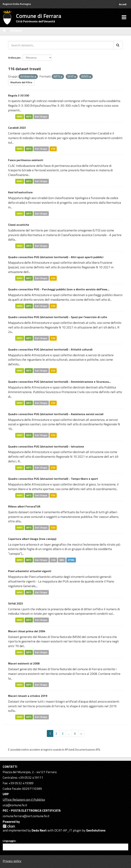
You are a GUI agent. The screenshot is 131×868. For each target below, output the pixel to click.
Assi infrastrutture (20, 192)
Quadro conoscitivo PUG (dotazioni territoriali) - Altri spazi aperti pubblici (56, 257)
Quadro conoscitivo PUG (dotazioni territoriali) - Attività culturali (50, 349)
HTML (71, 560)
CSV (53, 149)
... (69, 733)
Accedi (123, 4)
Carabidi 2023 (17, 128)
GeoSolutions (96, 830)
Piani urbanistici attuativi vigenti (30, 571)
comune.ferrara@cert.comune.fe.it (26, 816)
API (66, 750)
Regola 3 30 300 (19, 95)
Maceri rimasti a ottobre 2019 (28, 696)
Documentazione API (87, 750)
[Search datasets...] (61, 45)
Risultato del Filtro (21, 82)
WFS (29, 117)
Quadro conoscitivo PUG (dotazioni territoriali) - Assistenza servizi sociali (56, 414)
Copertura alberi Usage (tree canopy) (32, 539)
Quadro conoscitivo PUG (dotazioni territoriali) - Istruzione (46, 446)
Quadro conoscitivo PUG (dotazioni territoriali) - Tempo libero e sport (53, 479)
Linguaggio (9, 841)
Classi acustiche (19, 225)
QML (62, 560)
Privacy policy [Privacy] (12, 861)
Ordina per (14, 58)
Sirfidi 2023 (16, 603)
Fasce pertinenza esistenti (26, 160)
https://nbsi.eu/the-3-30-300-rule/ (55, 106)
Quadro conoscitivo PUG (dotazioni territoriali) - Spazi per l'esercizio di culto (58, 317)
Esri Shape (41, 117)
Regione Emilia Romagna (17, 4)
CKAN (9, 826)
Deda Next (39, 830)
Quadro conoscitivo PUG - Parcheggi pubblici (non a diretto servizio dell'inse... (59, 289)
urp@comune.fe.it (15, 805)
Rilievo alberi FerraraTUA (24, 506)
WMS (20, 117)
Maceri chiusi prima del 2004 (27, 631)
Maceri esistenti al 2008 (24, 663)
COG (53, 560)
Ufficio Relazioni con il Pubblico (24, 800)
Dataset (16, 30)
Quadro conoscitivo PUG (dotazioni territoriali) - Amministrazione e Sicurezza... (59, 382)
